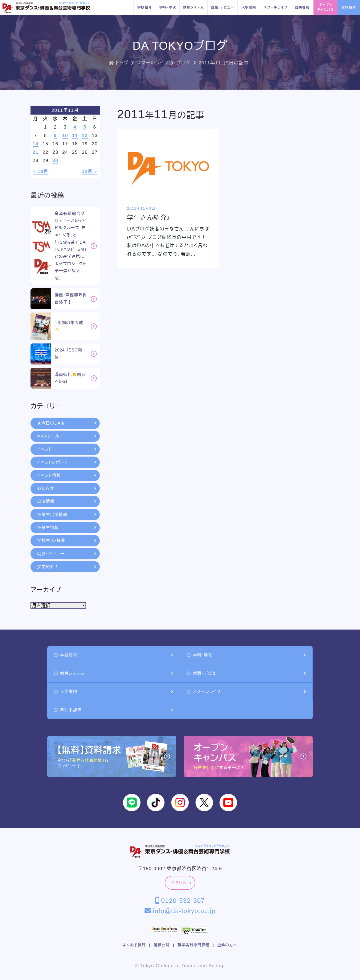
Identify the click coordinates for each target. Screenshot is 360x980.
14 (36, 144)
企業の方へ (227, 945)
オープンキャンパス (326, 7)
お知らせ (67, 488)
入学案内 (249, 7)
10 (65, 135)
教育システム (193, 7)
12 (85, 135)
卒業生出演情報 (67, 515)
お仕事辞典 (113, 710)
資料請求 (349, 7)
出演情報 (67, 501)
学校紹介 (145, 7)
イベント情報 (67, 475)
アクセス (181, 883)
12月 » (89, 171)
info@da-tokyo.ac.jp (180, 911)
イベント (67, 449)
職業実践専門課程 (193, 945)
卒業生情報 (67, 528)
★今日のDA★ (67, 423)
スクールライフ (275, 7)
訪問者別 (302, 7)
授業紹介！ (67, 567)
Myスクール (67, 436)
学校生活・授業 (67, 541)
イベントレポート (67, 462)
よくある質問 (134, 945)
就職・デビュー (222, 7)
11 (75, 135)
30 (55, 160)
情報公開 (162, 945)
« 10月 (41, 171)
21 (36, 152)
